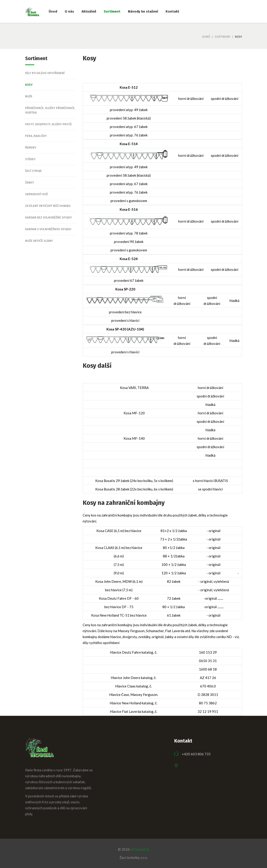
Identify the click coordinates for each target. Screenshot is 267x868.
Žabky (30, 182)
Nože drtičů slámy (39, 241)
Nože (29, 96)
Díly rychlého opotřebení (45, 73)
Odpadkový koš (36, 194)
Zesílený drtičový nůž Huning (48, 206)
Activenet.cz (140, 849)
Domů (206, 37)
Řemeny (31, 148)
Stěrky (30, 159)
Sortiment (223, 37)
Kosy (29, 85)
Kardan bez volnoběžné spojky (49, 217)
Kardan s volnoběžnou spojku (48, 229)
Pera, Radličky (36, 136)
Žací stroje (33, 171)
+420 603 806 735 (196, 754)
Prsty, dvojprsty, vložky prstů (48, 124)
